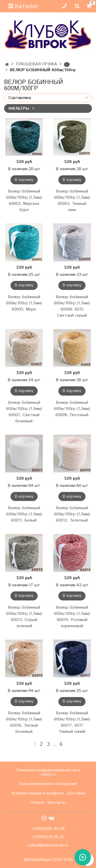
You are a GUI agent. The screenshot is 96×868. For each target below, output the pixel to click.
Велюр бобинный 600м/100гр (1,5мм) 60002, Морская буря (24, 201)
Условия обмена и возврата (37, 793)
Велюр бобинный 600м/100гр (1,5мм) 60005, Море (24, 303)
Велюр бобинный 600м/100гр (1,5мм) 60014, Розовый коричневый (72, 617)
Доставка (76, 793)
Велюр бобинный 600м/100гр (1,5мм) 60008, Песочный (72, 409)
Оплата (37, 803)
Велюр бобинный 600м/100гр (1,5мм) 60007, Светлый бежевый (24, 412)
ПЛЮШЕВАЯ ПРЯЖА (36, 64)
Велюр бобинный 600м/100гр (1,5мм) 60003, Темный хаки (72, 201)
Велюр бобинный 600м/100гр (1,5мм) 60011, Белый (24, 514)
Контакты (56, 803)
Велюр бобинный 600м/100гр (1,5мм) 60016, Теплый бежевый (24, 722)
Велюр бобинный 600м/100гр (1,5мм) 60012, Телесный (72, 514)
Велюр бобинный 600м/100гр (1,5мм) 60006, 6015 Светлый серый (72, 306)
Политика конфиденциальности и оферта (48, 772)
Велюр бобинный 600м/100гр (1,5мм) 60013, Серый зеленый (24, 617)
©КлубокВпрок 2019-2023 (48, 860)
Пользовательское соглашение (48, 784)
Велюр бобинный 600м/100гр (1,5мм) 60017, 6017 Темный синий (72, 722)
